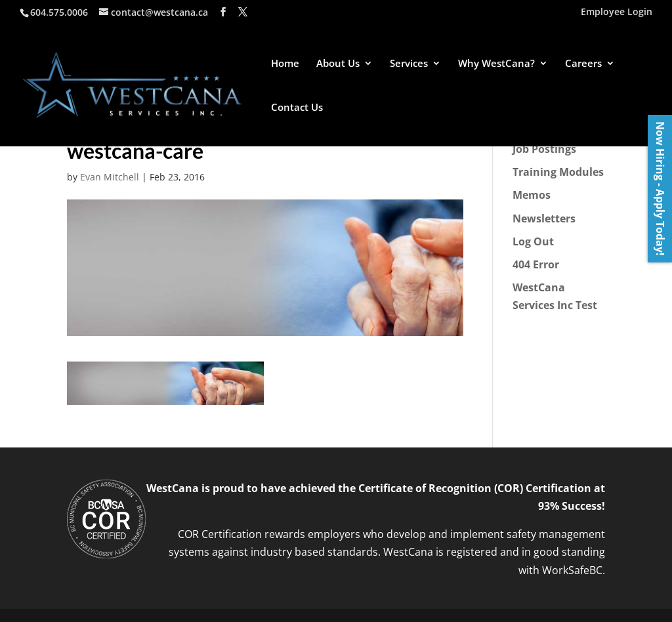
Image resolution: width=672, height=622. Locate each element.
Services (409, 64)
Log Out (533, 241)
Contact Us (297, 108)
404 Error (536, 264)
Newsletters (544, 218)
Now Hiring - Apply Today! (660, 189)
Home (285, 64)
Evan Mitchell (110, 177)
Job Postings (544, 149)
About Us (338, 64)
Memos (532, 195)
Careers (583, 64)
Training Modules (558, 172)
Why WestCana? (496, 64)
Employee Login (617, 12)
